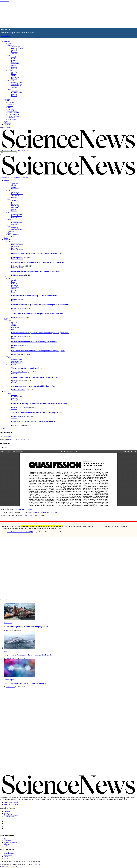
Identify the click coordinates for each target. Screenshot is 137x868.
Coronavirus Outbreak (14, 116)
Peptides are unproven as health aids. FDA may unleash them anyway (37, 253)
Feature (2, 428)
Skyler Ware (17, 354)
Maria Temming (18, 345)
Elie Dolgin (17, 317)
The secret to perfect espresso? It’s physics (27, 368)
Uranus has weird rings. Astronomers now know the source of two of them (39, 404)
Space (10, 89)
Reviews (10, 106)
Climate (14, 74)
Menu (6, 101)
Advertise (7, 844)
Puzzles (10, 108)
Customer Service (9, 817)
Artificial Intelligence (18, 229)
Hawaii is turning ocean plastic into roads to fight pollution (26, 627)
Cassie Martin (18, 299)
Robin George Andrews (21, 407)
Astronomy (15, 91)
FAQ (5, 839)
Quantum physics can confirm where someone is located (25, 683)
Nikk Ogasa (17, 425)
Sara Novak (9, 630)
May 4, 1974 (27, 516)
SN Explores (8, 123)
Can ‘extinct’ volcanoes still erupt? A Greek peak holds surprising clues (38, 351)
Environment (15, 77)
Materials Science (17, 82)
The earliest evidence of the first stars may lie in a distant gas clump (37, 413)
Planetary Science (17, 92)
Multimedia (11, 104)
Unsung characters (13, 114)
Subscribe (7, 812)
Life (10, 55)
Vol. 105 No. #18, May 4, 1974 (19, 440)
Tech (9, 226)
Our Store (7, 124)
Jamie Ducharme (18, 257)
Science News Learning (11, 804)
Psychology (15, 52)
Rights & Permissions (10, 842)
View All (14, 54)
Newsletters (11, 118)
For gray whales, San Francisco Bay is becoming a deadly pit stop (28, 655)
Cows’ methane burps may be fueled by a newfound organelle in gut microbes (40, 305)
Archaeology (15, 50)
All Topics (7, 42)
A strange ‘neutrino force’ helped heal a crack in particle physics (35, 377)
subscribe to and (20, 532)
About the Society (9, 853)
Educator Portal (12, 111)
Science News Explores (11, 803)
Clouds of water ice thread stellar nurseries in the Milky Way (34, 421)
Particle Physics (16, 86)
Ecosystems (15, 60)
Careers (6, 858)
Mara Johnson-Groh (19, 390)
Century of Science (13, 113)
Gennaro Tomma (11, 659)
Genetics (14, 65)
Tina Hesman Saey (19, 308)
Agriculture (15, 72)
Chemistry (11, 231)
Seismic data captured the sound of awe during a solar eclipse (34, 342)
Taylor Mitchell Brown (20, 372)
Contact (6, 846)
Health (10, 43)
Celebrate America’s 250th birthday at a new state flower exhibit (35, 296)
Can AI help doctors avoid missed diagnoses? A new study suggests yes (38, 262)
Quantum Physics (17, 84)
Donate (8, 128)
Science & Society (13, 234)
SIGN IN (2, 128)
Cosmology (15, 94)
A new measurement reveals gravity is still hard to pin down (34, 386)
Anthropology (15, 47)
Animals (14, 57)
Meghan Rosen (18, 275)
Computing (15, 228)
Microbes (14, 67)
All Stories (11, 102)
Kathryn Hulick (18, 266)
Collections (11, 109)
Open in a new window (25, 509)
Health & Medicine (17, 48)
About (6, 121)
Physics (11, 81)
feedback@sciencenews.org (40, 512)
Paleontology (15, 62)
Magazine (7, 99)
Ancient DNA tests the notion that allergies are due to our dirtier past (37, 314)
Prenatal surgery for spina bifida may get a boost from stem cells (35, 271)
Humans (11, 45)
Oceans (13, 76)
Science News (6, 436)
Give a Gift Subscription (11, 815)
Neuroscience (15, 64)
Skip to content (5, 1)
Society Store (8, 855)
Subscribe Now (6, 36)
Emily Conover (18, 381)
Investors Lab (12, 119)
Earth (10, 70)
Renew (6, 813)
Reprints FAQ (53, 512)
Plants (13, 59)
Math (9, 233)
